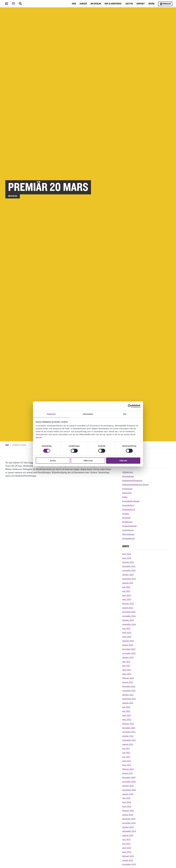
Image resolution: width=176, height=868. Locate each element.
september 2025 (129, 579)
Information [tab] (88, 414)
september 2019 (129, 831)
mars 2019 (127, 852)
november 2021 (129, 732)
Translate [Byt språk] (165, 4)
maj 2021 (126, 757)
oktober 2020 (128, 786)
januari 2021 (128, 773)
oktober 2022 (128, 695)
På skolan (126, 518)
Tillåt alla (123, 461)
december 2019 (129, 819)
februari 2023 (128, 678)
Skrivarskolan (128, 534)
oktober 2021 (128, 736)
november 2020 (129, 781)
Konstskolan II (129, 509)
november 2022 (129, 690)
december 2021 (129, 728)
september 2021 (129, 740)
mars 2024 (127, 637)
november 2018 (129, 864)
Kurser (85, 4)
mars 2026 (127, 558)
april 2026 (127, 554)
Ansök (152, 4)
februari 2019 (128, 856)
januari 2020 (128, 815)
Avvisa (53, 461)
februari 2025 (128, 603)
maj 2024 (126, 628)
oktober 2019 (128, 827)
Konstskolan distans (131, 501)
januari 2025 (128, 608)
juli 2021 (126, 748)
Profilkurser (127, 522)
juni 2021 (126, 753)
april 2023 (127, 670)
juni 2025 (126, 587)
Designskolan (128, 476)
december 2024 (129, 612)
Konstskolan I (128, 505)
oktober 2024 (128, 620)
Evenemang (127, 489)
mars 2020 (127, 806)
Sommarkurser (129, 538)
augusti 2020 (128, 794)
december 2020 (129, 777)
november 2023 (129, 653)
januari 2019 (128, 860)
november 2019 (129, 823)
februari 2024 (128, 641)
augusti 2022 (128, 703)
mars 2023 (127, 674)
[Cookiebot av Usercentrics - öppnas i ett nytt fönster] (130, 406)
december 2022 (129, 686)
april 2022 (127, 715)
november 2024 (129, 616)
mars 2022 (127, 719)
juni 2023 (126, 662)
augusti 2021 (128, 744)
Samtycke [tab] (51, 414)
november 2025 (129, 570)
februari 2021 (128, 769)
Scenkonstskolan (130, 526)
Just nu (130, 4)
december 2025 (129, 566)
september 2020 (129, 790)
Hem (76, 4)
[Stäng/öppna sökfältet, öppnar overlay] (20, 4)
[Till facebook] (7, 4)
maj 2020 (126, 798)
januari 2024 (128, 645)
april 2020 (127, 802)
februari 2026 (128, 562)
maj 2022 (126, 711)
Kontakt (141, 4)
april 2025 (127, 595)
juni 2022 (126, 707)
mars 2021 (127, 765)
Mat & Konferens (114, 4)
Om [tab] (125, 414)
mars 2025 (127, 599)
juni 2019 (126, 839)
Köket (125, 497)
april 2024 (127, 632)
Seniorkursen (128, 530)
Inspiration (127, 493)
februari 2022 (128, 724)
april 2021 (127, 761)
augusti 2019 (128, 835)
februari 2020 (128, 810)
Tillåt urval (88, 461)
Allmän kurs (128, 472)
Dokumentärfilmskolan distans (136, 484)
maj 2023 (126, 666)
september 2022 (129, 699)
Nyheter (126, 514)
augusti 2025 (128, 583)
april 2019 (127, 848)
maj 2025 (126, 591)
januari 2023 (128, 682)
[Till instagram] (13, 4)
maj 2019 (126, 844)
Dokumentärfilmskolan (132, 480)
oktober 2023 (128, 657)
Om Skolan (97, 4)
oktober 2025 (128, 575)
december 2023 (129, 649)
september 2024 (129, 624)
